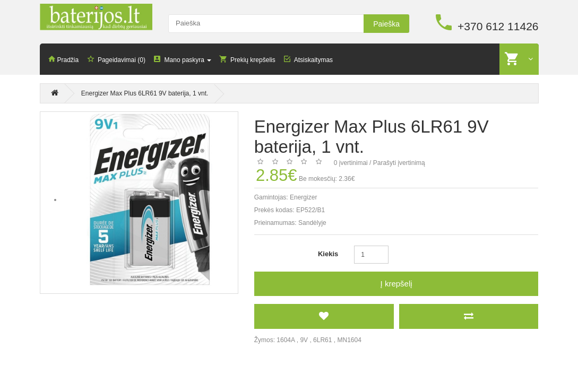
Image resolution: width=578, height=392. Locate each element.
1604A (286, 339)
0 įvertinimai (351, 162)
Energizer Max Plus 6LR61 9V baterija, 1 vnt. (145, 93)
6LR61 (322, 339)
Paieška (386, 24)
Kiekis (328, 253)
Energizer (303, 197)
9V (304, 339)
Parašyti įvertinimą (399, 162)
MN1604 (349, 339)
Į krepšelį (396, 283)
